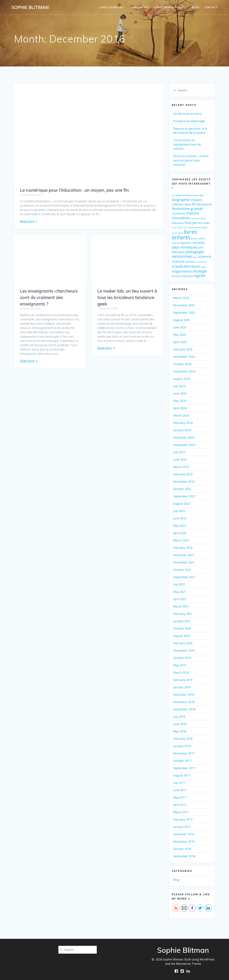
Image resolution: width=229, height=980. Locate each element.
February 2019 (183, 680)
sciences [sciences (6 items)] (178, 261)
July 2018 (179, 717)
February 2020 (183, 643)
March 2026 (181, 298)
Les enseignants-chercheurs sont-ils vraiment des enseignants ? (49, 297)
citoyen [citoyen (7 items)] (196, 200)
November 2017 (184, 753)
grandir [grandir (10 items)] (197, 209)
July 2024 (179, 386)
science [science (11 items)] (205, 256)
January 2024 (182, 430)
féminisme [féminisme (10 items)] (181, 209)
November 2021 (184, 562)
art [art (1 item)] (173, 195)
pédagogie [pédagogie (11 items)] (195, 252)
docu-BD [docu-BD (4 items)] (190, 204)
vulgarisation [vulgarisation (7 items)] (182, 271)
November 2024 (184, 357)
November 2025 (184, 305)
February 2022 (183, 548)
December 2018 (184, 695)
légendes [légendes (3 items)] (186, 243)
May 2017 (180, 797)
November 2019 (184, 651)
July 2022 (179, 511)
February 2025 (183, 349)
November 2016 (184, 842)
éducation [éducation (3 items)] (188, 276)
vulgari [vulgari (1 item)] (203, 267)
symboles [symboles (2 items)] (191, 262)
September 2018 (184, 709)
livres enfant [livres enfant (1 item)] (178, 233)
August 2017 (182, 775)
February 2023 (183, 474)
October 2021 (182, 570)
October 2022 (182, 489)
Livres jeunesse (111, 7)
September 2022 (184, 496)
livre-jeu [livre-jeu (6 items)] (191, 223)
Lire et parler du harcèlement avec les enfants (187, 144)
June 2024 (180, 393)
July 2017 (179, 783)
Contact (211, 7)
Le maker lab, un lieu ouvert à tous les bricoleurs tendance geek (127, 297)
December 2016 (184, 834)
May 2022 (180, 526)
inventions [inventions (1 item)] (196, 218)
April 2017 (180, 805)
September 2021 (184, 577)
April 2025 (180, 342)
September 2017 (184, 768)
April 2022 (180, 533)
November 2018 (184, 702)
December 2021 (184, 555)
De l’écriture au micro (187, 114)
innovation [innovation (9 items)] (181, 218)
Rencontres (140, 7)
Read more (27, 221)
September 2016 (184, 856)
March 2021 (181, 606)
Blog (196, 7)
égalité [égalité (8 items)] (200, 276)
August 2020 (182, 636)
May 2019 (180, 665)
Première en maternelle (189, 121)
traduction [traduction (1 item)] (202, 262)
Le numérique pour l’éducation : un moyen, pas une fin (74, 190)
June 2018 (180, 724)
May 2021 (180, 592)
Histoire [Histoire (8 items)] (193, 213)
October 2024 (182, 364)
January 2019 (182, 687)
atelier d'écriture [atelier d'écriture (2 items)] (184, 195)
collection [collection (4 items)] (178, 204)
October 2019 (182, 658)
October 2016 (182, 849)
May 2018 (180, 731)
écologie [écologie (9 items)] (200, 271)
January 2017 (182, 827)
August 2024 (182, 379)
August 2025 (182, 320)
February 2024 (183, 423)
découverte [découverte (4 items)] (204, 204)
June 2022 (180, 518)
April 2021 (180, 599)
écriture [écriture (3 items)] (176, 276)
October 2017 (182, 761)
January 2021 (182, 621)
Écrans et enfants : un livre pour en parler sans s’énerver (191, 160)
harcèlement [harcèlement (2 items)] (179, 214)
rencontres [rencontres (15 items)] (182, 256)
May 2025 (180, 335)
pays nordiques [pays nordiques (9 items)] (185, 247)
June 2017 (180, 790)
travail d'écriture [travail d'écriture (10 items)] (186, 266)
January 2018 (182, 746)
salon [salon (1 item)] (195, 257)
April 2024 (180, 408)
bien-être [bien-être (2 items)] (199, 195)
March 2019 (181, 673)
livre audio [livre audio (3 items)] (204, 223)
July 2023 (179, 452)
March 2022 (181, 540)
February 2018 (183, 739)
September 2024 (184, 371)
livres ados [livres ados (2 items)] (202, 227)
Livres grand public (169, 7)
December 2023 (184, 438)
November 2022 (184, 482)
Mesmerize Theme (189, 964)
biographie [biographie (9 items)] (181, 200)
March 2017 (181, 812)
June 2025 (180, 327)
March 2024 (181, 415)
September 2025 (184, 313)
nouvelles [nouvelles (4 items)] (198, 243)
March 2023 (181, 467)
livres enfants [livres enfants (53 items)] (184, 235)
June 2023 (180, 460)
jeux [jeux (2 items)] (203, 218)
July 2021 (179, 584)
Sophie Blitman (30, 7)
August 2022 (182, 504)
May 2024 (180, 401)
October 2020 (182, 628)
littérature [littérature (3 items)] (178, 223)
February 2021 (183, 614)
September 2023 (184, 445)
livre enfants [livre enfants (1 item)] (189, 228)
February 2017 (183, 819)
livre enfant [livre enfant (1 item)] (177, 228)
